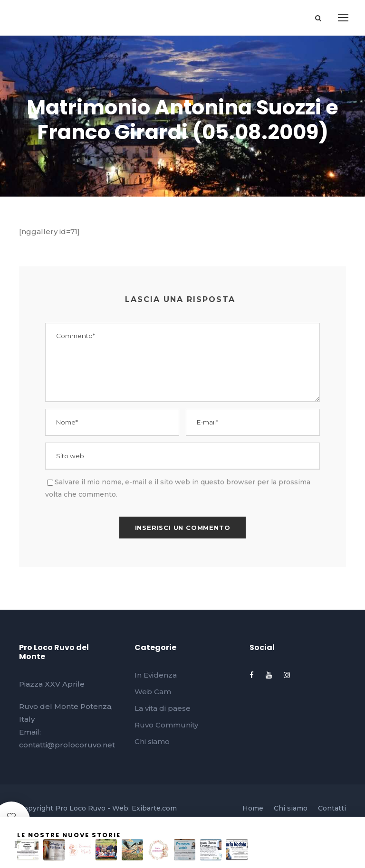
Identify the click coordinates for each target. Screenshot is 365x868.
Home (253, 808)
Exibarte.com (154, 808)
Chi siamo (152, 741)
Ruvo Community (166, 725)
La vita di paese (163, 708)
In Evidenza (156, 675)
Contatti (332, 808)
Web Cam (153, 692)
